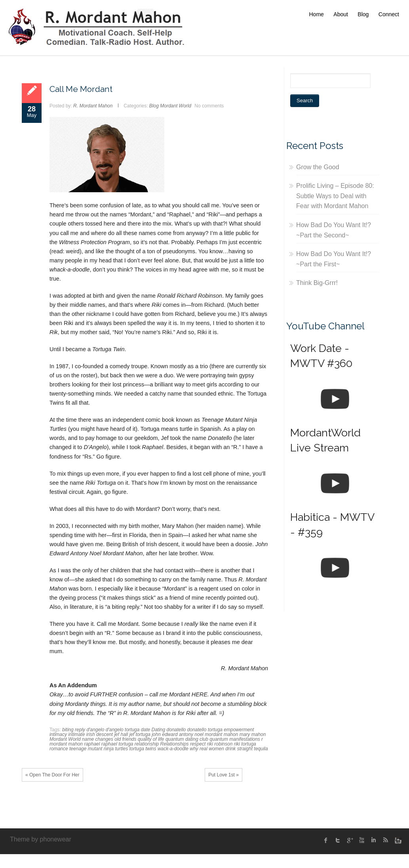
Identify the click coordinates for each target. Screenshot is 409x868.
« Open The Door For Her (52, 775)
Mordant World (176, 106)
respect (198, 744)
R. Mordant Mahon (93, 106)
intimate (76, 734)
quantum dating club (187, 739)
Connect (389, 14)
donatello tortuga (205, 730)
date (146, 730)
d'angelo (95, 730)
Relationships (175, 744)
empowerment (239, 730)
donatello (176, 730)
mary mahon (253, 734)
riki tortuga (245, 744)
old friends (125, 739)
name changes (98, 739)
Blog (363, 14)
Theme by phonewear (41, 839)
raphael (92, 744)
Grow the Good (318, 167)
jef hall (121, 734)
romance (59, 749)
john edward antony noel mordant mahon (195, 734)
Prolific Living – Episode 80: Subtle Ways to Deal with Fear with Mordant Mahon (335, 196)
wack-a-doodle (173, 749)
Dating (159, 730)
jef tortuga (140, 734)
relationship (147, 744)
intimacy (58, 734)
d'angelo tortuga (123, 730)
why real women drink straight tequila (229, 749)
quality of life (151, 739)
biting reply (74, 730)
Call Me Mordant (81, 89)
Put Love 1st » (224, 775)
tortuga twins (143, 749)
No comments (209, 106)
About (341, 14)
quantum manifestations (235, 739)
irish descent (100, 734)
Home (317, 14)
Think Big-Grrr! (317, 283)
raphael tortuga (117, 744)
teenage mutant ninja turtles (99, 749)
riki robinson (220, 744)
